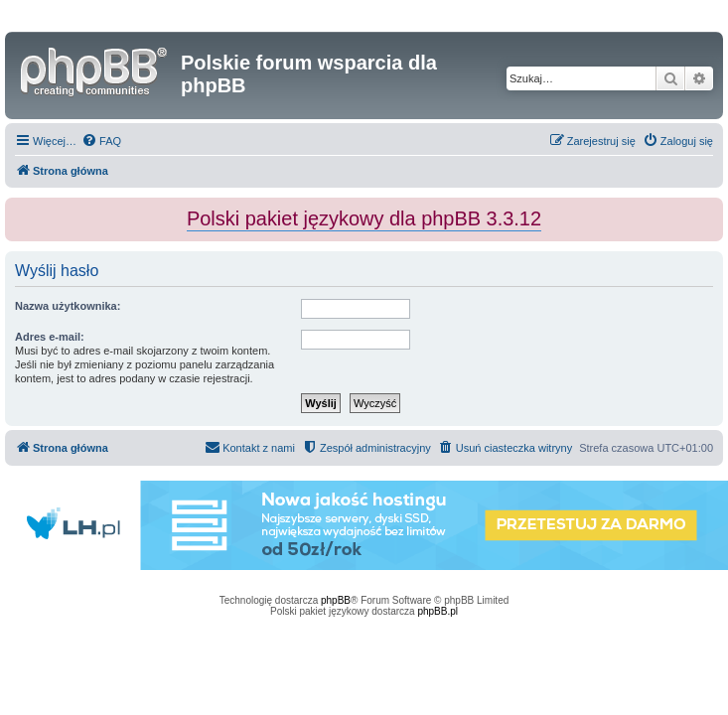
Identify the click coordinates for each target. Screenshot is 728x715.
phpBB (336, 600)
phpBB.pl (437, 611)
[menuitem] (101, 141)
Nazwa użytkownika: (68, 306)
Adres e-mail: (50, 337)
